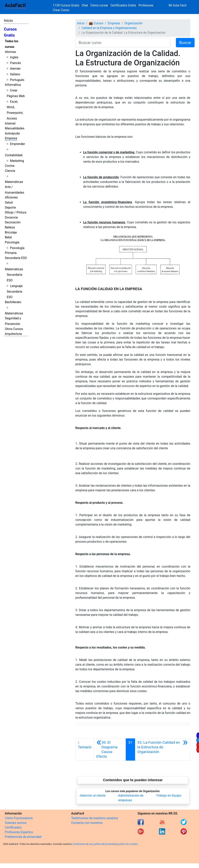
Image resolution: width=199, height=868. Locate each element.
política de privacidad (105, 844)
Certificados (13, 827)
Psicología (12, 242)
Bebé (8, 237)
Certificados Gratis (123, 5)
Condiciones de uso (83, 844)
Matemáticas (14, 182)
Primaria (11, 253)
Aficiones (11, 197)
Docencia (11, 217)
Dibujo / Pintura (16, 212)
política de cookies (128, 844)
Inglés (14, 57)
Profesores (146, 5)
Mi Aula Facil (178, 5)
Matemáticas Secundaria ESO (14, 275)
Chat (85, 5)
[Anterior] (110, 750)
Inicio (8, 21)
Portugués (17, 80)
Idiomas (10, 52)
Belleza (10, 227)
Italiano (15, 74)
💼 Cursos (96, 23)
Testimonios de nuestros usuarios (95, 818)
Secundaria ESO (16, 258)
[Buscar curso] (123, 43)
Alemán (15, 69)
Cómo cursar (99, 5)
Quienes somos (16, 823)
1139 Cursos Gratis (66, 5)
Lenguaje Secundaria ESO (15, 292)
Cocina (10, 166)
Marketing (17, 161)
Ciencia (10, 171)
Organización (134, 23)
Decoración (13, 222)
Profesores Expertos (19, 832)
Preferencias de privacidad (23, 837)
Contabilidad (14, 155)
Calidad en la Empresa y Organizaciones (109, 28)
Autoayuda (12, 133)
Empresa (11, 138)
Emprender (17, 144)
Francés (15, 63)
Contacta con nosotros (87, 823)
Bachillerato (13, 302)
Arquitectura (13, 334)
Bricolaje (11, 232)
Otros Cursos (14, 329)
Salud (9, 202)
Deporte (10, 208)
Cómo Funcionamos (19, 818)
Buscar (185, 43)
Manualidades (15, 128)
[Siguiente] (163, 750)
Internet (10, 123)
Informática (13, 85)
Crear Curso (61, 10)
